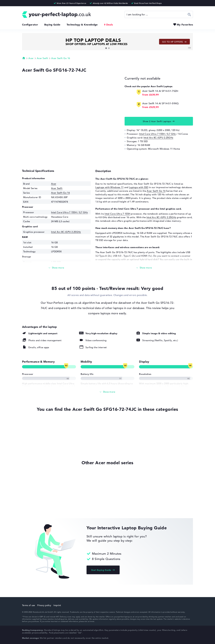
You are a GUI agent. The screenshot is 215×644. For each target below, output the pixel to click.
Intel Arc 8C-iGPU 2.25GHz (158, 138)
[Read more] (56, 268)
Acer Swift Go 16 (61, 58)
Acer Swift (42, 58)
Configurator (30, 25)
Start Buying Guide (101, 570)
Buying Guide (52, 25)
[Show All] (107, 392)
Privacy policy (44, 605)
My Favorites (185, 25)
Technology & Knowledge (82, 25)
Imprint (57, 605)
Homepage (24, 58)
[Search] (159, 14)
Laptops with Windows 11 (110, 187)
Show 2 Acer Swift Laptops (157, 121)
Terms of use (29, 605)
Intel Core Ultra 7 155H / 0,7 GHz (158, 134)
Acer (31, 58)
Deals (110, 25)
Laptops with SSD (139, 187)
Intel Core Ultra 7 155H (117, 214)
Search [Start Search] (189, 14)
